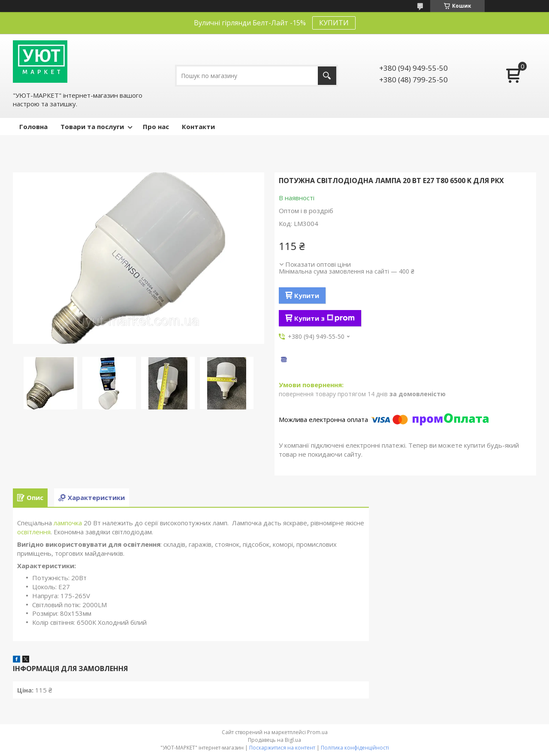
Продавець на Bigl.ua (274, 740)
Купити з (324, 318)
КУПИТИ (334, 23)
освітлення (34, 532)
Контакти (198, 127)
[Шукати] (327, 76)
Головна (33, 127)
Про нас (156, 127)
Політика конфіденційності (355, 748)
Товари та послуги (92, 127)
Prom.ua (317, 732)
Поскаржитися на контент (282, 748)
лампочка (68, 523)
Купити (307, 295)
